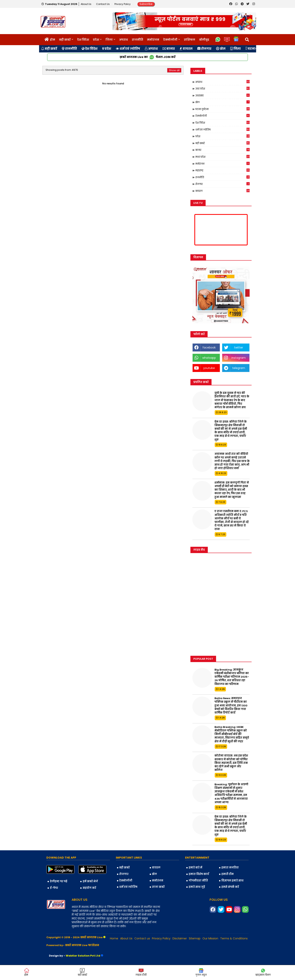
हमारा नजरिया (230, 868)
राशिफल (190, 40)
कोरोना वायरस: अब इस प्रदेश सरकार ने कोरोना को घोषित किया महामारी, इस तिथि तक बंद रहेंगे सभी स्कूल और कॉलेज (231, 763)
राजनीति (137, 40)
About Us (86, 4)
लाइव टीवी (141, 972)
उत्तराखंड (222, 95)
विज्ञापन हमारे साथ (232, 881)
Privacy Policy (123, 4)
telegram (239, 368)
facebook (209, 347)
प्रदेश (96, 40)
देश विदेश (83, 40)
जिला (109, 40)
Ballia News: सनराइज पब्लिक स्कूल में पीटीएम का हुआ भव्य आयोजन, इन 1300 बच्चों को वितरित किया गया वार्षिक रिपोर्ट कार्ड (231, 706)
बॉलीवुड (204, 40)
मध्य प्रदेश (222, 157)
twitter (239, 347)
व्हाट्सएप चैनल (263, 972)
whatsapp (209, 358)
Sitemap (195, 938)
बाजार (169, 49)
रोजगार (204, 49)
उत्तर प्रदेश (222, 88)
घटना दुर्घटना (222, 109)
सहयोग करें (89, 888)
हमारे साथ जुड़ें (197, 887)
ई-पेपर (54, 888)
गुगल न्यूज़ (201, 972)
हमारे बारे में (195, 868)
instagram (239, 358)
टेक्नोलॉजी (170, 40)
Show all (174, 70)
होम (52, 40)
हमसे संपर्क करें (230, 887)
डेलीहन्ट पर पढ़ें (59, 881)
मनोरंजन (153, 40)
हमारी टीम (228, 874)
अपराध (124, 40)
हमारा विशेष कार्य (199, 874)
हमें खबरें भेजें (90, 881)
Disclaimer (180, 938)
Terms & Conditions (234, 938)
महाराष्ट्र (222, 170)
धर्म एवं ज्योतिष (128, 49)
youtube (209, 368)
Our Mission (210, 938)
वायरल (186, 49)
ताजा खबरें (158, 887)
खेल (221, 49)
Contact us (103, 4)
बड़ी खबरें (65, 40)
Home (114, 938)
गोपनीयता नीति (198, 881)
